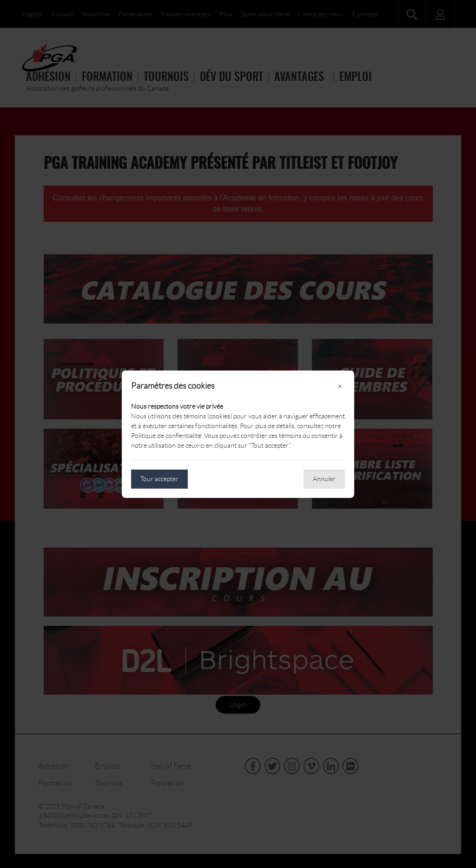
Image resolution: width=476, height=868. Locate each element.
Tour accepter (159, 479)
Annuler (324, 479)
